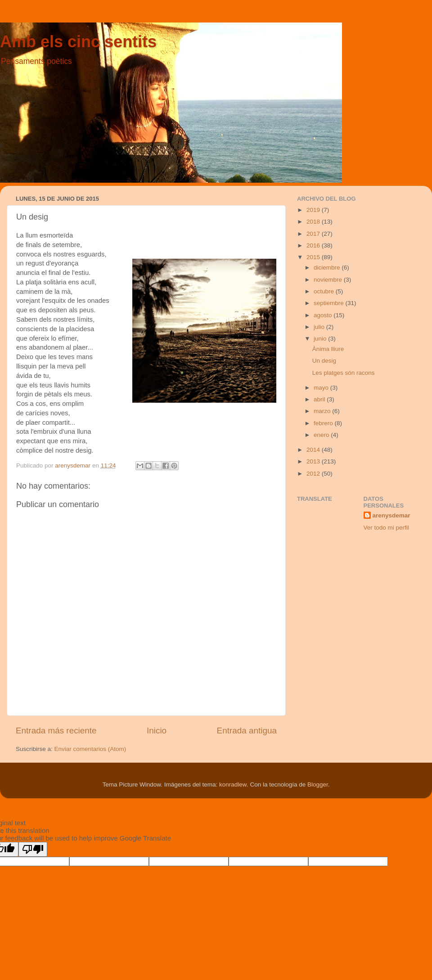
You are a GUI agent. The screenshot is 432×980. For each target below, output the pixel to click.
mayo (322, 388)
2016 (314, 245)
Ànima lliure (328, 349)
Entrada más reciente (56, 731)
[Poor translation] (33, 849)
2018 (314, 222)
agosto (324, 315)
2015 (314, 257)
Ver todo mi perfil (386, 528)
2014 (314, 450)
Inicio (157, 731)
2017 (314, 234)
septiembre (330, 303)
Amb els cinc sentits (78, 42)
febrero (324, 423)
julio (320, 327)
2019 (314, 210)
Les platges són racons (344, 373)
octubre (325, 291)
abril (320, 399)
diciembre (328, 267)
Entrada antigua (247, 731)
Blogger (318, 784)
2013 (314, 461)
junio (321, 339)
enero (322, 435)
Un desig (324, 361)
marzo (323, 411)
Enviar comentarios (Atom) (90, 749)
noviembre (329, 280)
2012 (314, 474)
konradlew (233, 784)
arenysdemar (391, 515)
